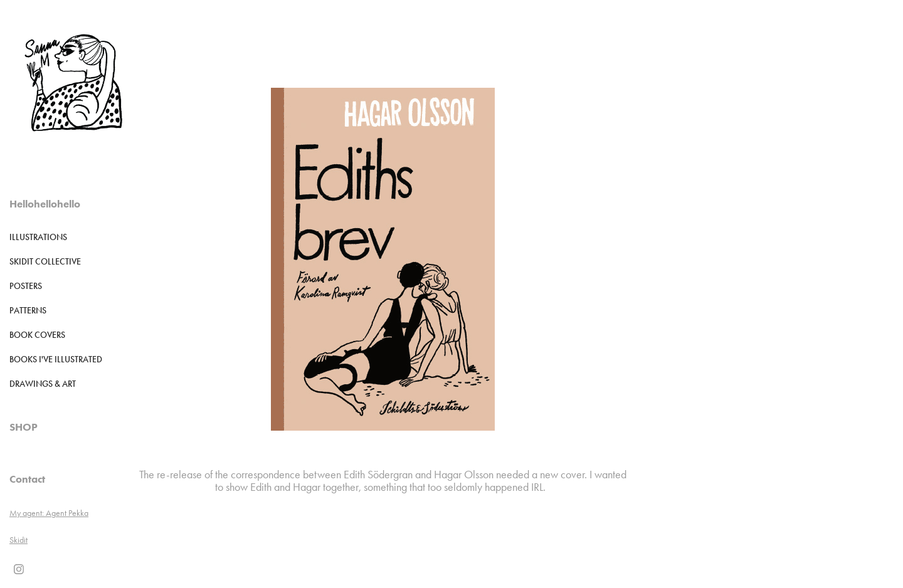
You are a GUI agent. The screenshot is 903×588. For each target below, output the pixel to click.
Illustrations (38, 237)
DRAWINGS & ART (43, 384)
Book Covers (37, 335)
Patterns (28, 311)
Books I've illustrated (56, 360)
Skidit (18, 540)
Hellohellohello (45, 204)
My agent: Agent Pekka (49, 513)
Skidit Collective (45, 262)
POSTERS (26, 286)
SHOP (24, 427)
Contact (27, 479)
